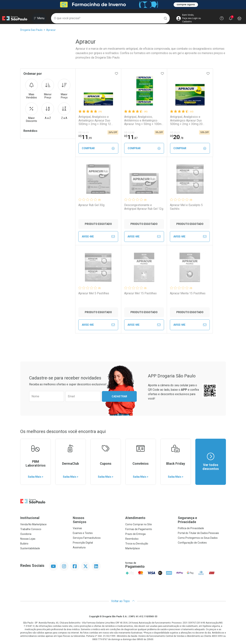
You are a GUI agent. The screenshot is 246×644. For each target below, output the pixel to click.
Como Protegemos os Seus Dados (198, 538)
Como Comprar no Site (139, 524)
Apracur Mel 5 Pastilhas (94, 293)
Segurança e (202, 520)
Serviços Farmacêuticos (87, 538)
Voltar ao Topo (123, 601)
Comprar (98, 148)
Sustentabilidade (30, 548)
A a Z (48, 111)
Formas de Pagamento (139, 529)
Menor (48, 89)
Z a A (64, 111)
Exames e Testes (83, 533)
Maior (64, 89)
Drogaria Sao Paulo (31, 30)
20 (177, 137)
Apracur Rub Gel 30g (91, 205)
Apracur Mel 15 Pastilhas (140, 293)
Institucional (30, 518)
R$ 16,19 (84, 133)
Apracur (51, 30)
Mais (32, 89)
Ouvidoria (26, 534)
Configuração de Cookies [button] (192, 543)
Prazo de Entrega (135, 534)
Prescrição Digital (83, 543)
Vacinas (77, 528)
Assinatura (79, 547)
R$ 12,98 (129, 133)
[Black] (123, 5)
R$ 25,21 (175, 133)
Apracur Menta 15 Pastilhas (188, 293)
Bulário (24, 544)
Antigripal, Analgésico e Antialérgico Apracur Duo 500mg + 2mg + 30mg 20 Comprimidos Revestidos (187, 120)
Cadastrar (119, 396)
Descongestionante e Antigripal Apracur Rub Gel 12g (144, 207)
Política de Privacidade (191, 528)
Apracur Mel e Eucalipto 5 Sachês (186, 207)
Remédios (30, 131)
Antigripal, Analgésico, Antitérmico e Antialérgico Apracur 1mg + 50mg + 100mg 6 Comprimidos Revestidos (144, 120)
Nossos (97, 520)
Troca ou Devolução (137, 544)
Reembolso (132, 539)
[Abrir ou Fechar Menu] (39, 18)
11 (85, 137)
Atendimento (135, 518)
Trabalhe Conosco (31, 529)
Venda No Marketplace (33, 524)
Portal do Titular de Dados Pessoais (198, 533)
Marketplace (133, 548)
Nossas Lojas (28, 539)
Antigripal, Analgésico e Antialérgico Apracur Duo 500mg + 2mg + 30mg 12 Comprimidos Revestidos (95, 120)
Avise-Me (98, 237)
